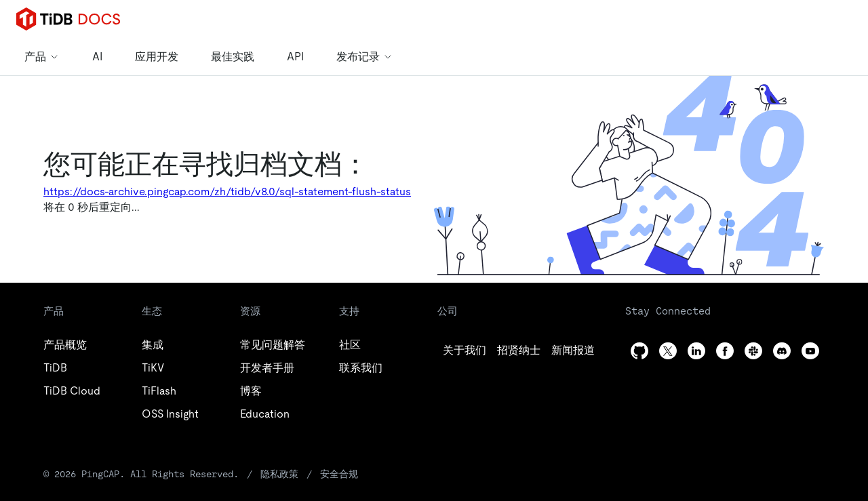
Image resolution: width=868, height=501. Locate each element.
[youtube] (810, 351)
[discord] (782, 351)
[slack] (753, 351)
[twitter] (519, 350)
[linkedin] (573, 350)
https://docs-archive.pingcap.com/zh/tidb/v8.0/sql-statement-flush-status (227, 192)
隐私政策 (279, 474)
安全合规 (339, 474)
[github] (465, 350)
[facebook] (725, 351)
